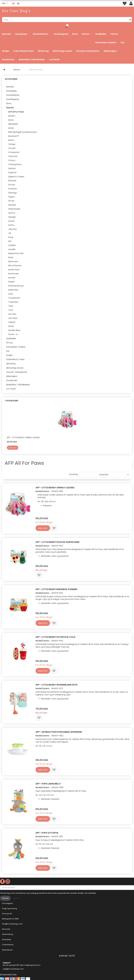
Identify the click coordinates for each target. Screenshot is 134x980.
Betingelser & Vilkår (10, 919)
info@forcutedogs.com (12, 924)
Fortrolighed (7, 903)
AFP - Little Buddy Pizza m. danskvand (57, 542)
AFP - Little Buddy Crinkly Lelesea (23, 437)
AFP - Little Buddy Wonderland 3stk (57, 685)
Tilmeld (5, 898)
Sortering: (74, 474)
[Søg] (130, 20)
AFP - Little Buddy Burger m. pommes (56, 589)
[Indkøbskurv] (67, 27)
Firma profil (7, 914)
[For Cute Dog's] (16, 11)
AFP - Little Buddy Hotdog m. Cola (55, 637)
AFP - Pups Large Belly (48, 784)
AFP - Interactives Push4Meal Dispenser (59, 732)
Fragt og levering (9, 908)
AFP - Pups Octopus (47, 833)
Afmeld (16, 898)
